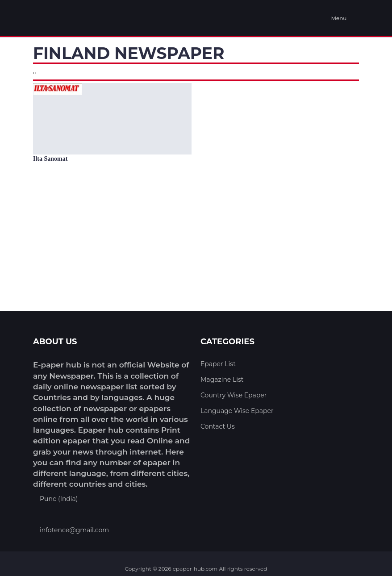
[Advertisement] (196, 245)
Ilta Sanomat (50, 159)
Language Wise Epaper (237, 411)
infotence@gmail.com (74, 530)
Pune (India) (59, 499)
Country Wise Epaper (234, 395)
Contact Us (218, 426)
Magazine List (222, 380)
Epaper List (218, 364)
